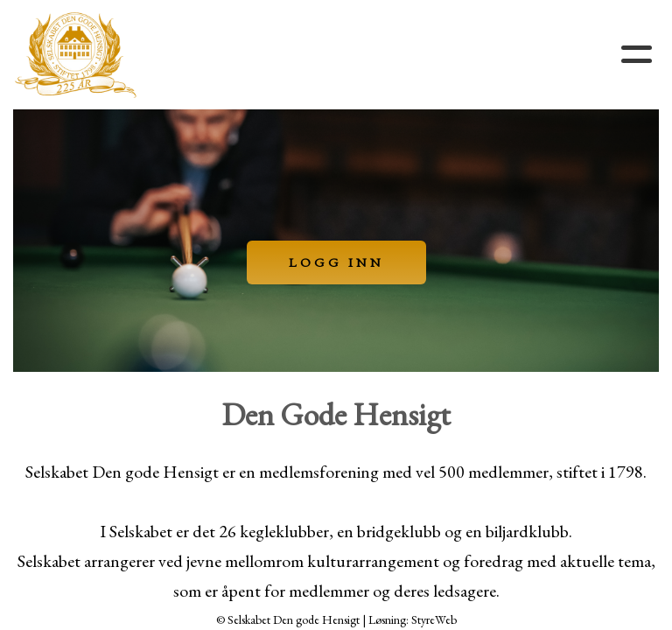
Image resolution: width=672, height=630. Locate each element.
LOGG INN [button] (336, 262)
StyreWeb (434, 619)
